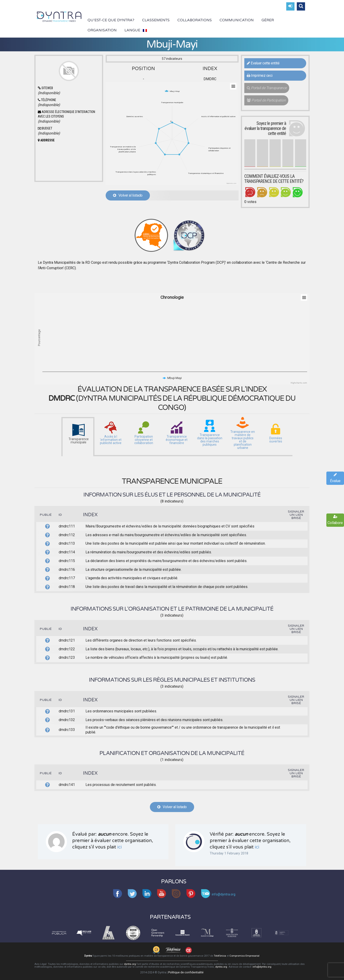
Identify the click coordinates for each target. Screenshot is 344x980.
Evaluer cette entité (263, 63)
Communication (237, 20)
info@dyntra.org (262, 967)
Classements (156, 20)
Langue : (136, 30)
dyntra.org (130, 964)
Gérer (268, 20)
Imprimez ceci (260, 75)
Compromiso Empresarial (244, 956)
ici (120, 847)
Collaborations (195, 20)
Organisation (102, 30)
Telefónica (220, 956)
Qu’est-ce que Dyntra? (111, 20)
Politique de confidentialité (186, 972)
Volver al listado (128, 195)
